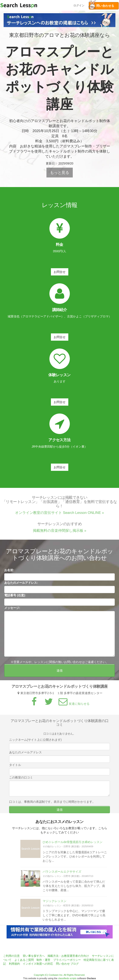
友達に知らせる (73, 706)
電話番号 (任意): (15, 598)
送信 (60, 673)
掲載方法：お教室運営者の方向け (68, 956)
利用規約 (14, 964)
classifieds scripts (67, 978)
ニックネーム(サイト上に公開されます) (35, 742)
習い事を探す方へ (34, 956)
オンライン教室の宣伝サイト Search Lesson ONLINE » (59, 515)
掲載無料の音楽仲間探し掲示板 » (60, 533)
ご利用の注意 (11, 956)
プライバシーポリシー (67, 960)
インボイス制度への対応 (38, 964)
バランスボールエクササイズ (62, 874)
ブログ (75, 964)
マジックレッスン (55, 904)
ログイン (79, 5)
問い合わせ (63, 964)
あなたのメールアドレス (25, 755)
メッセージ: (12, 610)
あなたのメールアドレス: (21, 585)
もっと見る (60, 173)
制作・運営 (43, 960)
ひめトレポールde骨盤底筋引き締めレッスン (73, 845)
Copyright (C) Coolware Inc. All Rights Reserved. (60, 975)
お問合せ (60, 272)
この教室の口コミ (21, 780)
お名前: (9, 573)
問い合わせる (101, 6)
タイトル (15, 767)
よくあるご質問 (24, 960)
